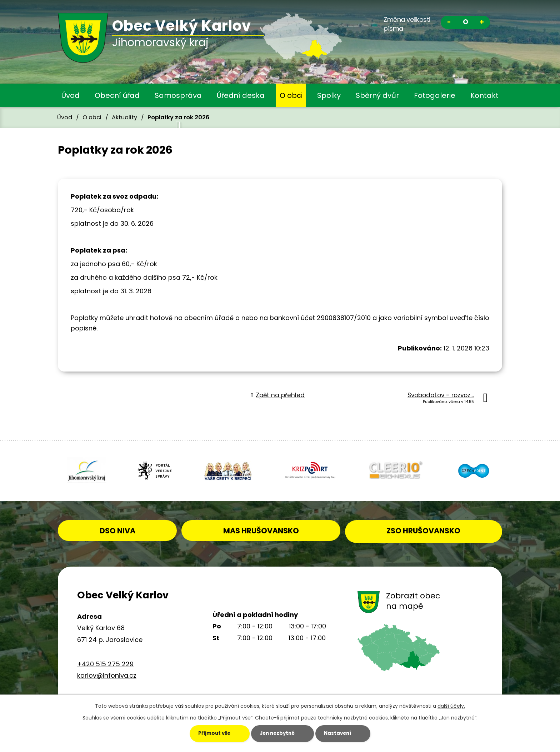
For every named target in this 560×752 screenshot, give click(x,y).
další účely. (451, 706)
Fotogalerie (435, 95)
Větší (482, 23)
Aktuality (124, 117)
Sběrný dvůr (377, 95)
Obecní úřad (117, 95)
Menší (449, 23)
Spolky (329, 95)
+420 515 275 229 (105, 662)
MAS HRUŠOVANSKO (278, 529)
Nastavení (345, 733)
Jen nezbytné (275, 733)
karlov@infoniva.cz (107, 674)
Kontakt (484, 95)
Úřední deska (241, 95)
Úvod (71, 95)
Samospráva (178, 95)
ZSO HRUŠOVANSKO (429, 529)
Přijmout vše (202, 733)
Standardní (465, 23)
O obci (291, 95)
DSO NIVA (129, 529)
